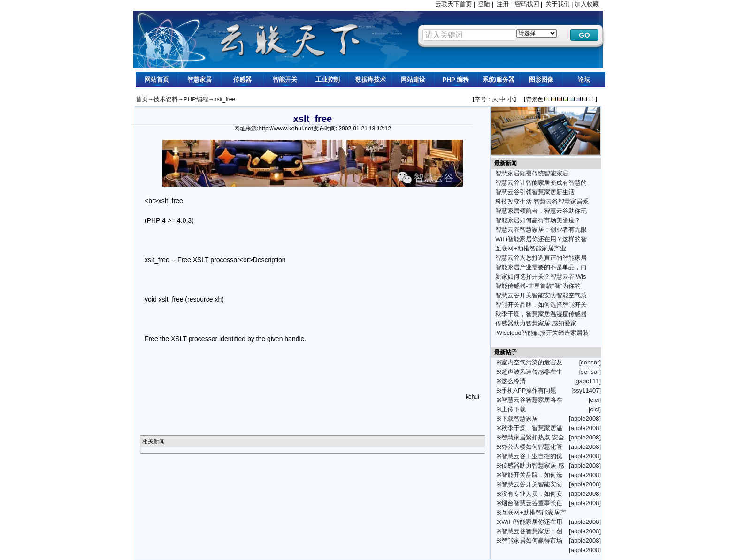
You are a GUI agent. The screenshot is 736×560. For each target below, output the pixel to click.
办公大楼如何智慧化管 (532, 447)
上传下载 (514, 409)
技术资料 (166, 99)
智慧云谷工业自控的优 (532, 456)
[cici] (595, 400)
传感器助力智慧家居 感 (533, 465)
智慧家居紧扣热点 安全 (533, 437)
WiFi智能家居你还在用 (532, 522)
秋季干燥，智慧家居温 (532, 428)
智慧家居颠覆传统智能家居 (532, 173)
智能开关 (285, 79)
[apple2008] (585, 419)
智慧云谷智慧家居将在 (532, 400)
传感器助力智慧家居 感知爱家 (536, 323)
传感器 (242, 79)
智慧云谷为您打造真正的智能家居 (541, 258)
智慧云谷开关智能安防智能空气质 (541, 295)
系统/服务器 (499, 79)
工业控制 (328, 79)
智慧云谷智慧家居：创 (532, 531)
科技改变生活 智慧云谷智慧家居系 (542, 201)
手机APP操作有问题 (529, 390)
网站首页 (157, 79)
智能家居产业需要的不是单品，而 (541, 267)
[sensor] (590, 362)
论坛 (584, 79)
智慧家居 (199, 79)
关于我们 (558, 4)
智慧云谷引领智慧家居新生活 (535, 192)
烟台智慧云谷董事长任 (532, 503)
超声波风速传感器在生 (532, 372)
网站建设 (413, 79)
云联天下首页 (453, 4)
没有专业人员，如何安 (532, 494)
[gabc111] (587, 381)
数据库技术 (371, 79)
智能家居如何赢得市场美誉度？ (538, 220)
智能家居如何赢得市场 (532, 541)
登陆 (484, 4)
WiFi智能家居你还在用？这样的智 (541, 239)
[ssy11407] (586, 390)
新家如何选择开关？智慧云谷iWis (541, 276)
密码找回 (527, 4)
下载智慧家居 (520, 419)
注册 (503, 4)
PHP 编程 (456, 79)
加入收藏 (587, 4)
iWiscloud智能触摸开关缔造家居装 (542, 333)
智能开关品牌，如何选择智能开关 (541, 305)
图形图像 (541, 79)
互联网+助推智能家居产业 (531, 248)
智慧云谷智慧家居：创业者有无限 (541, 230)
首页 (142, 99)
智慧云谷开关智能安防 (532, 484)
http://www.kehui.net (285, 128)
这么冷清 (514, 381)
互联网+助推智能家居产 (534, 512)
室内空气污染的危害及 (532, 362)
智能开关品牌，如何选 (532, 475)
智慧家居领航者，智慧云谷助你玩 (541, 211)
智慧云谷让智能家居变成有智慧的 (541, 183)
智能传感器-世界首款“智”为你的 (538, 286)
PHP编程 (196, 99)
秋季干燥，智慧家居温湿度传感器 (541, 314)
